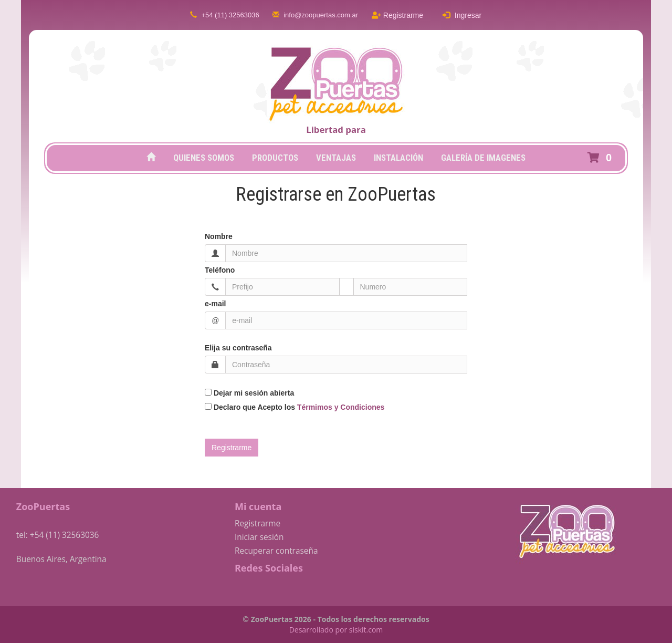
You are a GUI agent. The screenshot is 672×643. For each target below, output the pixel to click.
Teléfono (220, 270)
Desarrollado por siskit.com (336, 630)
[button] (601, 158)
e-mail (215, 304)
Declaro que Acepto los (295, 407)
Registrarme (397, 15)
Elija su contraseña (238, 348)
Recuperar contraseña (276, 551)
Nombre (219, 236)
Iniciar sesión (259, 537)
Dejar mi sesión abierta (249, 393)
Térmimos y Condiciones (341, 407)
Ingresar (462, 15)
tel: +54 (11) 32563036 (58, 535)
